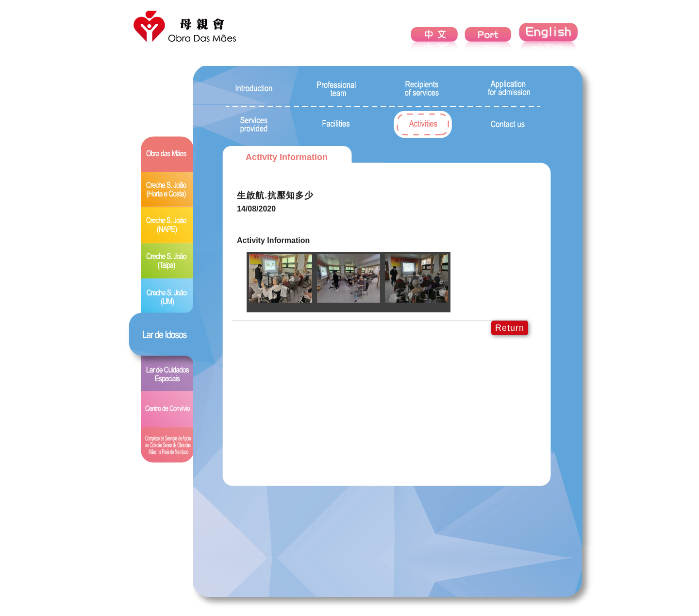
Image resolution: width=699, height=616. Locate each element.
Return (510, 328)
